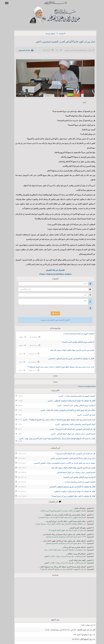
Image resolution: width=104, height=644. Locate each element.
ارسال (52, 313)
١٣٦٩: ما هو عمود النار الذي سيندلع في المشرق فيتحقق (63, 537)
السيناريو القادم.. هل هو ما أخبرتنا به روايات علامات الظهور (62, 556)
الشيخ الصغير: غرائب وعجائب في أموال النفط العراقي (73, 472)
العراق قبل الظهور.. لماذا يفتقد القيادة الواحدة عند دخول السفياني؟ (59, 517)
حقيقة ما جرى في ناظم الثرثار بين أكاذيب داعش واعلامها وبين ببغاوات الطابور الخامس (61, 463)
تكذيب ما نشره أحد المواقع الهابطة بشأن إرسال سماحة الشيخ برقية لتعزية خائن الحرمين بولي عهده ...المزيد (54, 439)
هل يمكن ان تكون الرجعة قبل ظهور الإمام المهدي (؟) (64, 530)
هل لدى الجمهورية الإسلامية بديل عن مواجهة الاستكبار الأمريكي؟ (60, 569)
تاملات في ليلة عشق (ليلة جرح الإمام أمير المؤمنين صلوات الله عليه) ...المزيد (65, 410)
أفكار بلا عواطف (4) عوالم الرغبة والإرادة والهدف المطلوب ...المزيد (68, 401)
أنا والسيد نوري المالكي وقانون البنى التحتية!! (75, 342)
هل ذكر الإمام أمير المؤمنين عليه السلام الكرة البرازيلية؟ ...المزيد (69, 429)
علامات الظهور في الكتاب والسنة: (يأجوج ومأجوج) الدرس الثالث (60, 511)
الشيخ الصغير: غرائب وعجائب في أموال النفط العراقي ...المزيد (70, 434)
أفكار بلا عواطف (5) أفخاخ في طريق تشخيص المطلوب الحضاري (68, 359)
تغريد (81, 102)
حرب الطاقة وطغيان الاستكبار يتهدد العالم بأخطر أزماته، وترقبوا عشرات (57, 524)
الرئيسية (59, 33)
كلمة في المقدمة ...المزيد (83, 415)
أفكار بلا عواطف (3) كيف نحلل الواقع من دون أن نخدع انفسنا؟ (70, 496)
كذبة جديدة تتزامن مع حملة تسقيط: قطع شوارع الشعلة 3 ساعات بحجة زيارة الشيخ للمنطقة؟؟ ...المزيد (56, 420)
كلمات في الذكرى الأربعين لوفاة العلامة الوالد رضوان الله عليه (69, 350)
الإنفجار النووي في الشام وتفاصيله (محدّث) (75, 334)
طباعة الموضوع (21, 50)
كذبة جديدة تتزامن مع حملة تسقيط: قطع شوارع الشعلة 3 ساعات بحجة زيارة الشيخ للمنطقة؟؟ (58, 367)
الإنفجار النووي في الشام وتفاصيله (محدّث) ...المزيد (74, 396)
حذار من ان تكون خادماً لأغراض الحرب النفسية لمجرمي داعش (62, 42)
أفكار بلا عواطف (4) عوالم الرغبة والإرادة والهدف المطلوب (71, 491)
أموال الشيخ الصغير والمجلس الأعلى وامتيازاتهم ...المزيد (72, 424)
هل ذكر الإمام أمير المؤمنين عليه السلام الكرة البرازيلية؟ (72, 454)
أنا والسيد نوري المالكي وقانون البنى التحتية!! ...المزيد (73, 405)
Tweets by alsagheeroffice (84, 386)
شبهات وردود (47, 33)
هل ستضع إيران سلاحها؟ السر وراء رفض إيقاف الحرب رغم (62, 550)
